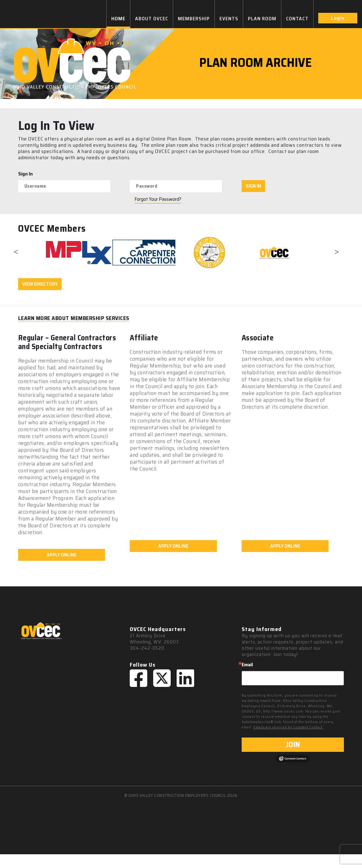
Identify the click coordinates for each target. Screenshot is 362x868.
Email (247, 678)
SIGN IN (253, 186)
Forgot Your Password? (158, 199)
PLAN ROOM (262, 19)
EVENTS (229, 19)
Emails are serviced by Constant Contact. (288, 741)
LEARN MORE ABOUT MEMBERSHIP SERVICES (74, 318)
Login (338, 18)
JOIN (293, 758)
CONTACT (297, 19)
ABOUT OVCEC (152, 19)
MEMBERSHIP (194, 19)
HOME (118, 19)
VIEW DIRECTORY (40, 284)
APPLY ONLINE (62, 568)
